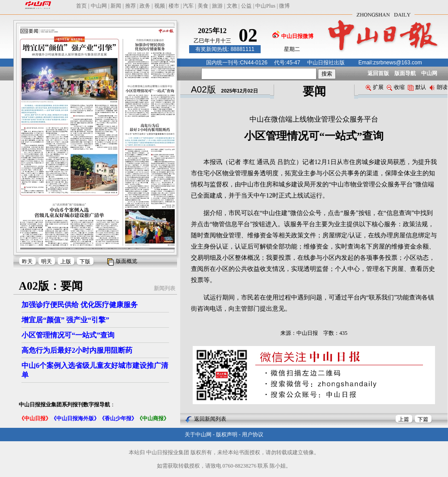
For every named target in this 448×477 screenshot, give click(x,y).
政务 (145, 6)
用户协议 (253, 435)
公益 (246, 6)
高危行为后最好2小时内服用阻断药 (77, 350)
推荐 (131, 6)
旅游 (217, 6)
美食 (203, 6)
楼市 (174, 6)
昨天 (27, 262)
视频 (160, 6)
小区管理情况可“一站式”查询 (68, 335)
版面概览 (127, 261)
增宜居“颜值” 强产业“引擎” (65, 320)
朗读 (438, 87)
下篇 (423, 419)
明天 (46, 262)
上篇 (404, 419)
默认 (417, 87)
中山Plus (265, 6)
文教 (232, 6)
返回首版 (378, 73)
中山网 (99, 6)
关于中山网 (198, 435)
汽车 (188, 6)
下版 (85, 262)
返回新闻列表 (210, 419)
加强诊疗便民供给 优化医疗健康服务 (80, 305)
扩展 (375, 87)
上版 (66, 262)
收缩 (396, 87)
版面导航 (405, 73)
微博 (284, 6)
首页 (81, 6)
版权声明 (227, 435)
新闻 (116, 6)
